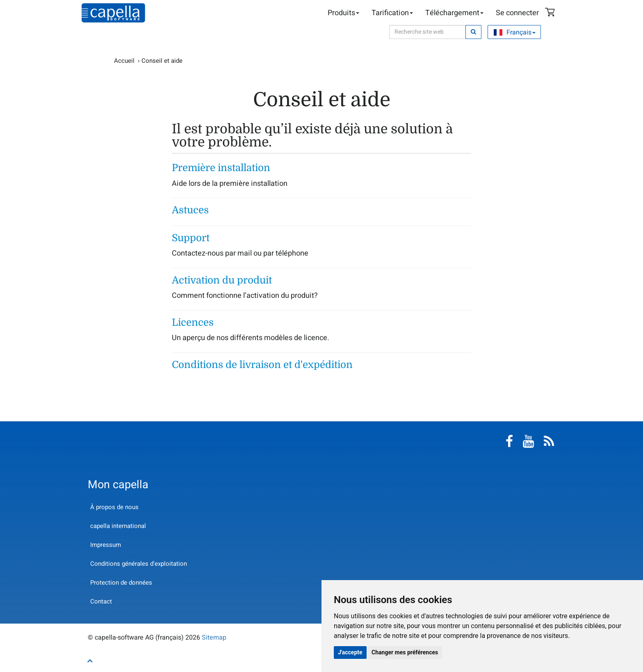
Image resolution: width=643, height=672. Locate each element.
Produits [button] (343, 13)
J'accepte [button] (350, 652)
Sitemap (214, 638)
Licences (193, 322)
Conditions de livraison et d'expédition (262, 365)
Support (191, 238)
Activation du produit (222, 280)
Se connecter (517, 13)
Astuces (190, 210)
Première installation (221, 168)
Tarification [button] (392, 13)
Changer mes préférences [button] (405, 652)
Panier (551, 13)
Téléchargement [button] (454, 13)
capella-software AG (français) (113, 13)
